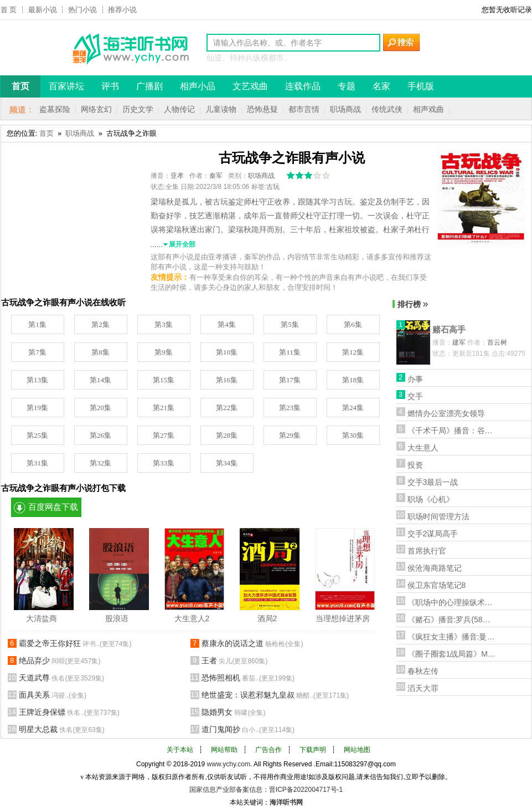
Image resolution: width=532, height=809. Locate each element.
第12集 (353, 352)
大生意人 (423, 448)
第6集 (353, 324)
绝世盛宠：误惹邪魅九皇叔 (275, 695)
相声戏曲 (428, 109)
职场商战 (345, 109)
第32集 (100, 463)
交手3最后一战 (433, 482)
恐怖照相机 (248, 678)
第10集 (227, 352)
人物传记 (179, 109)
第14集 (100, 380)
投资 (415, 465)
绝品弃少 (60, 660)
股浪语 (117, 618)
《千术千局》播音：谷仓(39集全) (452, 431)
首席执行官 (427, 551)
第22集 (227, 408)
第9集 (164, 352)
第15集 (164, 380)
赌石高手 (449, 329)
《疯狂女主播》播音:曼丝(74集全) (452, 637)
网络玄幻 (96, 109)
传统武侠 (387, 109)
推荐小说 (122, 10)
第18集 (353, 380)
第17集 (290, 380)
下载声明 (313, 750)
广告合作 (268, 750)
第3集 (164, 324)
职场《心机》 (431, 499)
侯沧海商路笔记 (435, 568)
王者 (235, 660)
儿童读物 (221, 109)
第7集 (37, 352)
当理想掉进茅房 (343, 618)
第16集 (227, 380)
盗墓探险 (55, 109)
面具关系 (53, 695)
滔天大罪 (423, 688)
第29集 (290, 435)
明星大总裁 (62, 729)
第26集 (100, 435)
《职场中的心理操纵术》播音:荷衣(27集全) (452, 602)
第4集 (227, 324)
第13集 (37, 380)
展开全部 (182, 244)
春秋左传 (423, 671)
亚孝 (177, 176)
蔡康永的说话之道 (252, 643)
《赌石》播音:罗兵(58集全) (452, 619)
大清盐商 (42, 618)
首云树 (497, 342)
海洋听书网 (286, 802)
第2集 (100, 324)
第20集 (100, 408)
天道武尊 (62, 678)
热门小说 (82, 10)
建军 (459, 342)
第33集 (164, 463)
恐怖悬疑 (262, 109)
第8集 (100, 352)
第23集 (290, 408)
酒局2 (267, 618)
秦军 (216, 176)
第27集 (164, 435)
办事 (415, 379)
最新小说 (43, 10)
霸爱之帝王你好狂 (75, 643)
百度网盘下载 (53, 507)
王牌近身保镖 (69, 712)
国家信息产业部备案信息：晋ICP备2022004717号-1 (266, 790)
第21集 (164, 408)
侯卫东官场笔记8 (437, 585)
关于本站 (180, 750)
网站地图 (357, 750)
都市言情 (304, 109)
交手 (415, 396)
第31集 (37, 463)
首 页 (9, 10)
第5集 (290, 324)
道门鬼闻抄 (248, 729)
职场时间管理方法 (438, 516)
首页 (47, 133)
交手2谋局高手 (433, 534)
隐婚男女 (234, 712)
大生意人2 (192, 618)
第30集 (353, 435)
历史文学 (138, 109)
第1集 (37, 324)
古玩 (273, 187)
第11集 (290, 352)
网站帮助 (224, 750)
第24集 (353, 408)
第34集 (227, 463)
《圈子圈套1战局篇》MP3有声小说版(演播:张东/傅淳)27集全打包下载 (452, 654)
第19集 (37, 408)
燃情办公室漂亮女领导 (446, 413)
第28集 (227, 435)
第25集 (37, 435)
